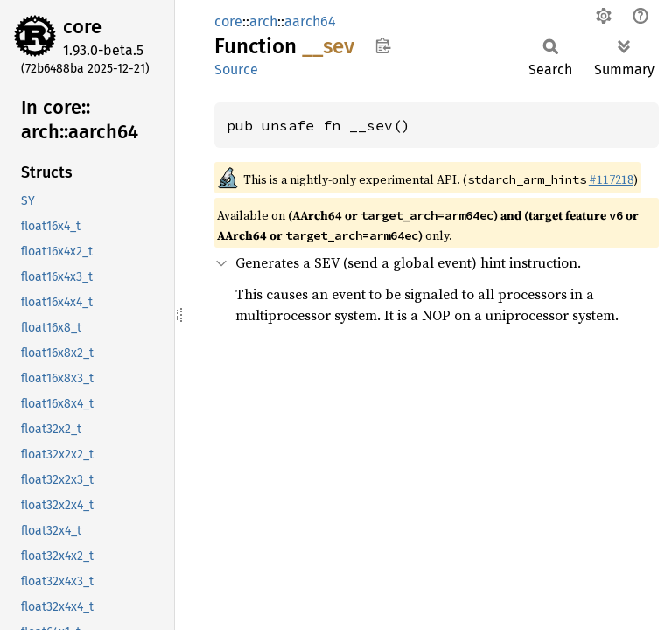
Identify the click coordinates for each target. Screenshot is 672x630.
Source (236, 70)
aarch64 (310, 21)
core (82, 27)
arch (263, 21)
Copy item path (383, 45)
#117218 (611, 179)
